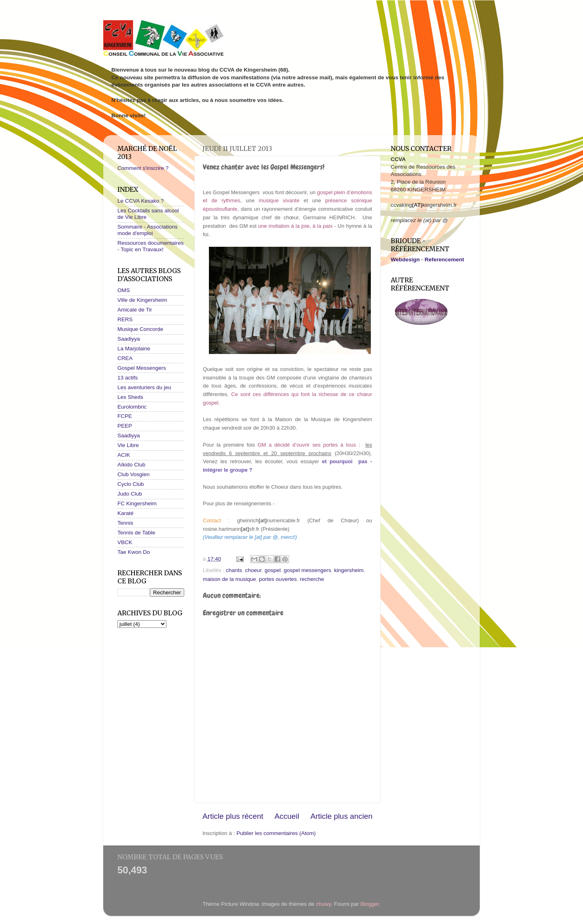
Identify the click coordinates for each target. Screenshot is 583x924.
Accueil (287, 816)
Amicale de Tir (135, 310)
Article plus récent (233, 816)
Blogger (370, 904)
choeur (253, 570)
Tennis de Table (136, 533)
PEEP (125, 426)
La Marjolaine (134, 349)
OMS (124, 290)
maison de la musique (229, 579)
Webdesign (405, 260)
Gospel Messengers (142, 368)
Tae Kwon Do (134, 552)
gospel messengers (307, 570)
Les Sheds (130, 397)
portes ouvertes (278, 579)
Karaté (126, 513)
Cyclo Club (131, 484)
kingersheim (349, 570)
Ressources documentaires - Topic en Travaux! (151, 246)
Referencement (445, 260)
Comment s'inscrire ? (143, 168)
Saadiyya (129, 339)
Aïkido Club (131, 465)
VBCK (125, 542)
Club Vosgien (134, 474)
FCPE (125, 416)
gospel (272, 570)
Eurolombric (132, 407)
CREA (125, 358)
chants (234, 570)
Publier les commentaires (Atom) (276, 833)
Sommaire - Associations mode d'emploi (148, 230)
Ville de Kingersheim (142, 300)
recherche (312, 579)
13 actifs (128, 378)
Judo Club (130, 494)
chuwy (323, 904)
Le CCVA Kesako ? (141, 201)
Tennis (125, 523)
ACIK (124, 455)
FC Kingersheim (137, 503)
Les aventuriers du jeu (144, 387)
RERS (125, 319)
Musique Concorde (140, 329)
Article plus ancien (342, 816)
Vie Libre (128, 445)
